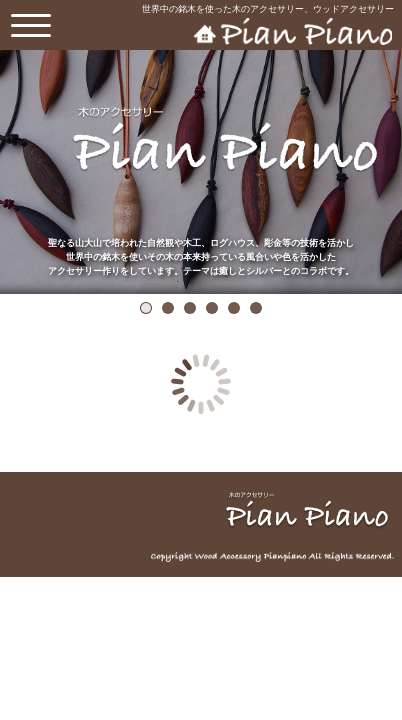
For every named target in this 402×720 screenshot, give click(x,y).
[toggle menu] (31, 25)
